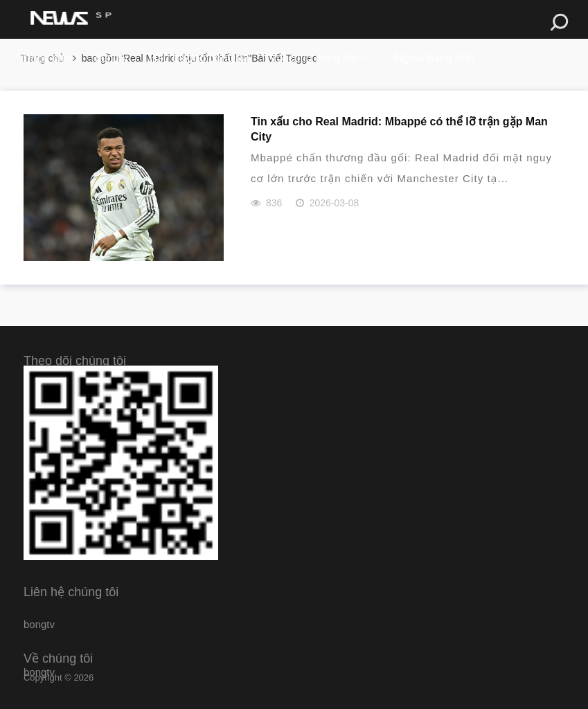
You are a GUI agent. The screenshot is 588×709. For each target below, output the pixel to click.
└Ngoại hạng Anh (430, 58)
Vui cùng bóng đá (312, 58)
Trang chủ (46, 58)
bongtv (112, 58)
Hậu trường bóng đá (199, 58)
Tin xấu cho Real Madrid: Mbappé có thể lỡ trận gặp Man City (399, 129)
